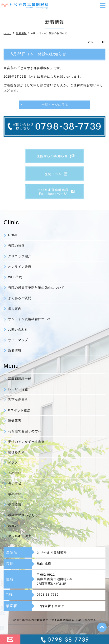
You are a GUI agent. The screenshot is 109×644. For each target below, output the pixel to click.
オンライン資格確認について (30, 319)
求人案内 (15, 309)
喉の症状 (15, 494)
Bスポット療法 (19, 410)
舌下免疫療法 (18, 400)
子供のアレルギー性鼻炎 (26, 442)
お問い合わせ (18, 330)
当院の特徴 (16, 246)
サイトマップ (18, 340)
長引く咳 (15, 505)
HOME (13, 235)
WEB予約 (15, 277)
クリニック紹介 (20, 256)
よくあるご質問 (20, 298)
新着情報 (15, 350)
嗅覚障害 (15, 421)
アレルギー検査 (20, 536)
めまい (13, 526)
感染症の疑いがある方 (25, 515)
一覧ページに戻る (55, 105)
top (102, 627)
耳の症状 (15, 473)
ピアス (13, 463)
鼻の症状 (15, 484)
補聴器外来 (16, 452)
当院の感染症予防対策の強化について (36, 288)
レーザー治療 (18, 389)
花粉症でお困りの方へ (25, 431)
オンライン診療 (20, 267)
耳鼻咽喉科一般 (20, 379)
